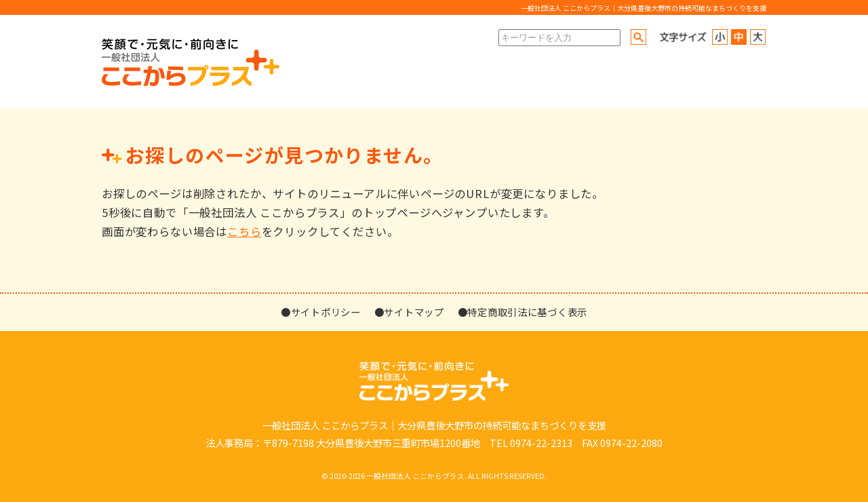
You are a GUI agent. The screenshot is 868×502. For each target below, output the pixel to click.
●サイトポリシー (321, 312)
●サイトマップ (409, 312)
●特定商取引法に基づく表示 (522, 312)
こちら (244, 231)
